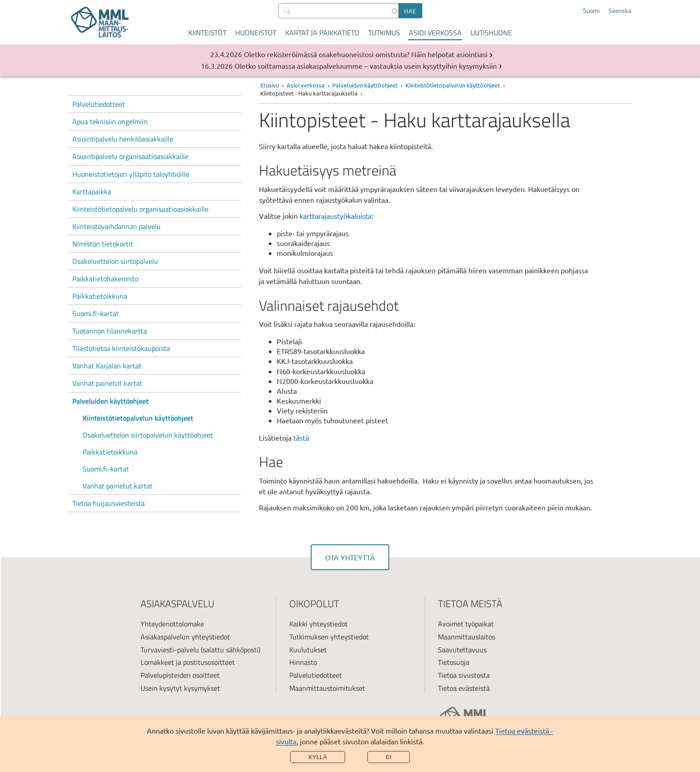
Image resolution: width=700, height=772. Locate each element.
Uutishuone (491, 33)
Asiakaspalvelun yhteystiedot (185, 637)
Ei (389, 757)
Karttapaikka (92, 192)
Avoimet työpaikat (466, 624)
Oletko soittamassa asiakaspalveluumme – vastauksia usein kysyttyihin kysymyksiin (366, 66)
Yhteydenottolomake (172, 624)
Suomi (591, 11)
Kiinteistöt (207, 33)
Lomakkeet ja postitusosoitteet (188, 662)
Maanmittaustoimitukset (327, 688)
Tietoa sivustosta (464, 675)
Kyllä (318, 757)
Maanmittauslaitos (467, 637)
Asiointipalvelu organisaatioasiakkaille (130, 156)
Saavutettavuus (462, 650)
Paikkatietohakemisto (105, 279)
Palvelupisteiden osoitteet (180, 675)
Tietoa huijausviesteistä (108, 503)
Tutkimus (384, 33)
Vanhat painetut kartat (107, 383)
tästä (301, 438)
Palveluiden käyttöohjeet (110, 401)
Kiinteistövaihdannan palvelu (117, 226)
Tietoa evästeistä (464, 688)
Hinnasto (303, 662)
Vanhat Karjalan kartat (107, 366)
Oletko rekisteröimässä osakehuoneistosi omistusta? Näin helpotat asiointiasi (366, 54)
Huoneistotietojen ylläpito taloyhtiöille (131, 174)
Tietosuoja (454, 662)
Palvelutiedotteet (99, 104)
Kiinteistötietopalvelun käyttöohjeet (138, 418)
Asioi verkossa (435, 33)
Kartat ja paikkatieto (322, 33)
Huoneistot (256, 33)
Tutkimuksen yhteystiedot (329, 637)
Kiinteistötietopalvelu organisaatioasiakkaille (140, 209)
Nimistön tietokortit (103, 244)
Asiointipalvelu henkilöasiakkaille (123, 139)
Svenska (620, 11)
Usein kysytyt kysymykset (180, 688)
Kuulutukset (308, 650)
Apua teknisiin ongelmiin (110, 121)
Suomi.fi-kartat (96, 313)
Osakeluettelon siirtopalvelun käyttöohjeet (148, 435)
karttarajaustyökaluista (335, 216)
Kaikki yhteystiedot (319, 624)
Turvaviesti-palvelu (170, 650)
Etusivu (270, 85)
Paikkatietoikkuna (100, 296)
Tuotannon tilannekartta (110, 331)
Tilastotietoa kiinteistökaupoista (121, 348)
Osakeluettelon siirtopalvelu (115, 261)
